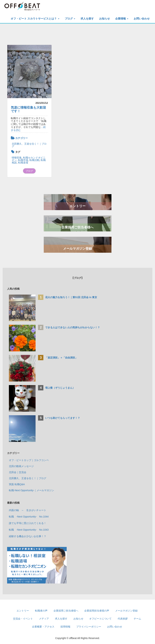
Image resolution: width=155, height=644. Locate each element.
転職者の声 (41, 611)
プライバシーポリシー (89, 627)
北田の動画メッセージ (21, 466)
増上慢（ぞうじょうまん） (60, 388)
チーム (137, 619)
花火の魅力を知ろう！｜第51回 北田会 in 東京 (71, 297)
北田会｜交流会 (18, 472)
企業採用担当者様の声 (97, 611)
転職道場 (23, 163)
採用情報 (65, 627)
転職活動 (34, 160)
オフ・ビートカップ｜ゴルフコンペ (29, 460)
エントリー (77, 206)
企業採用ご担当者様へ (77, 227)
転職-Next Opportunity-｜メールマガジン (31, 490)
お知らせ (105, 19)
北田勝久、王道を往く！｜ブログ (29, 145)
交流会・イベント (23, 619)
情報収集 (17, 158)
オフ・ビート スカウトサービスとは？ (35, 19)
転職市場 (23, 160)
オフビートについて (100, 619)
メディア (44, 619)
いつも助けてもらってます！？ (63, 418)
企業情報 (122, 19)
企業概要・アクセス (43, 627)
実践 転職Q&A (17, 484)
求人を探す (87, 19)
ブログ (70, 19)
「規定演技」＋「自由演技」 (63, 358)
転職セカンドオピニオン (29, 159)
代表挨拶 (123, 619)
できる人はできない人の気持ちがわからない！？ (73, 327)
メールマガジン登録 (77, 249)
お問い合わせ (142, 19)
